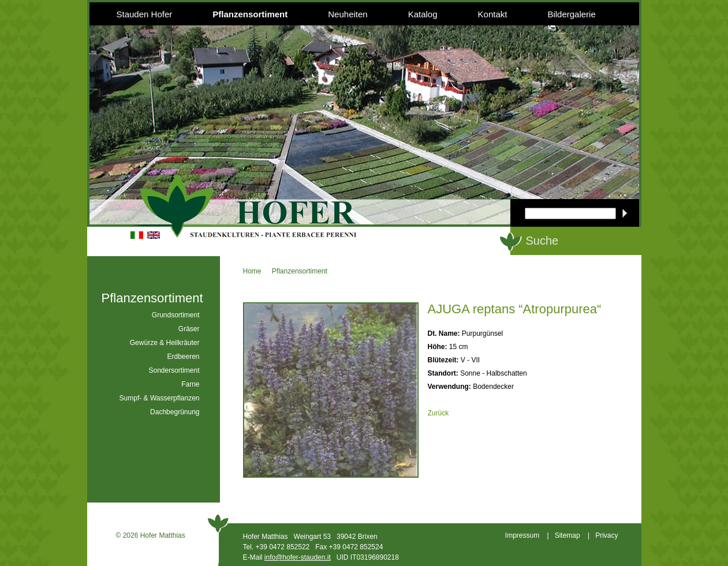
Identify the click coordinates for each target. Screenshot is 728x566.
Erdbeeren (183, 357)
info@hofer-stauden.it (298, 557)
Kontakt (493, 14)
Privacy (606, 535)
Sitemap (568, 535)
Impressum (522, 535)
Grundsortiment (176, 315)
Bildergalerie (571, 14)
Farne (190, 384)
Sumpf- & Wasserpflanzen (160, 398)
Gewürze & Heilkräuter (165, 343)
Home (252, 271)
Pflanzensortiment (250, 14)
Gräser (189, 329)
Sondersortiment (174, 370)
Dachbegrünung (175, 412)
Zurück (438, 413)
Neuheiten (348, 14)
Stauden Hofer (145, 14)
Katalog (423, 14)
